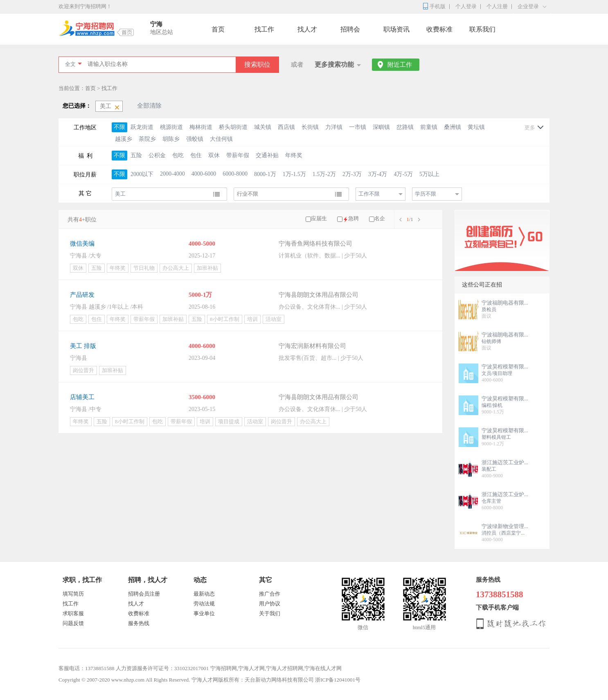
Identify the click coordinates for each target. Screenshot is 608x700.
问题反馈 (73, 623)
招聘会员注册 (144, 594)
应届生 (319, 218)
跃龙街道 (142, 127)
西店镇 (286, 127)
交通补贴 (267, 155)
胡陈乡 (171, 139)
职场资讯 (396, 29)
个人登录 (466, 6)
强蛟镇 (195, 139)
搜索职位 (257, 64)
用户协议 (270, 604)
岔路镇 (405, 127)
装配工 (489, 469)
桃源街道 (171, 127)
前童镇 (429, 127)
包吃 (178, 155)
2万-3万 (352, 174)
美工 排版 (83, 346)
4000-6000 (204, 174)
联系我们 (482, 29)
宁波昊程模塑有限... (505, 367)
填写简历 (73, 594)
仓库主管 (491, 501)
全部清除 (149, 106)
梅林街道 (201, 127)
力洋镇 (334, 127)
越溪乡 (124, 139)
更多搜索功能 (334, 64)
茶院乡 (147, 139)
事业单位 (204, 613)
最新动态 (204, 594)
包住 (196, 155)
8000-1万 (265, 174)
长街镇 (310, 127)
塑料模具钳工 (496, 437)
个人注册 (497, 6)
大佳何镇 (221, 139)
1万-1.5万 (294, 174)
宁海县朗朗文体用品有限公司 (319, 295)
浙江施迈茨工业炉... (505, 462)
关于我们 (270, 613)
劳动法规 (204, 604)
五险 (136, 155)
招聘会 (350, 29)
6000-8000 (235, 174)
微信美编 (82, 244)
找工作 (264, 29)
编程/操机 (492, 405)
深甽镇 (381, 127)
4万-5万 (403, 174)
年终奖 (294, 155)
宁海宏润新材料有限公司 (312, 346)
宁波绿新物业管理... (505, 526)
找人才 (307, 29)
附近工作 (400, 65)
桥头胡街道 (233, 127)
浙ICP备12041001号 (338, 680)
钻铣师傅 (491, 341)
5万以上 (429, 174)
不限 (119, 127)
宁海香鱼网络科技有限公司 (315, 244)
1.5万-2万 (324, 174)
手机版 (438, 6)
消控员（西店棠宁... (503, 533)
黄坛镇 (476, 127)
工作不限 (369, 194)
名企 (380, 218)
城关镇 (263, 127)
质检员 (489, 309)
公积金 (157, 155)
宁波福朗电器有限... (505, 303)
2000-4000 (172, 174)
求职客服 (73, 613)
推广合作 (270, 594)
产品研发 (82, 295)
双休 (214, 155)
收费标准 (439, 29)
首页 (218, 29)
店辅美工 (82, 397)
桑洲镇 (453, 127)
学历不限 (426, 194)
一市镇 (358, 127)
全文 (70, 64)
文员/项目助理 (497, 373)
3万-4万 (378, 174)
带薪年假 (238, 155)
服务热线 (139, 623)
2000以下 (142, 174)
